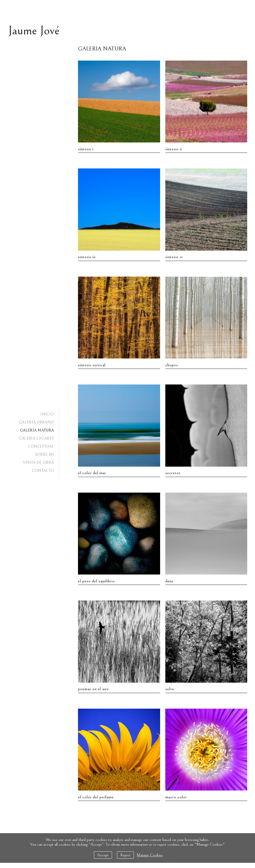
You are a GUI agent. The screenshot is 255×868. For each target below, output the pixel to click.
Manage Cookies (150, 855)
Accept (103, 855)
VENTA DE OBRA (38, 463)
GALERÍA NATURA (37, 430)
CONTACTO (43, 471)
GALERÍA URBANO (36, 422)
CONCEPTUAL (41, 446)
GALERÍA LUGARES (36, 438)
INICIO (47, 414)
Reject (125, 855)
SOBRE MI (44, 455)
